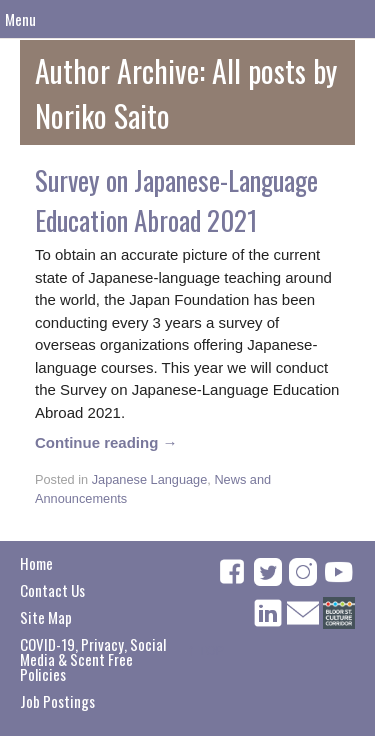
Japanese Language (150, 479)
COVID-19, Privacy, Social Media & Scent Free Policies (93, 659)
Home (36, 563)
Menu (20, 19)
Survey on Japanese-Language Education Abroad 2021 (176, 200)
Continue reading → (106, 442)
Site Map (46, 617)
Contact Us (52, 590)
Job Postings (57, 701)
